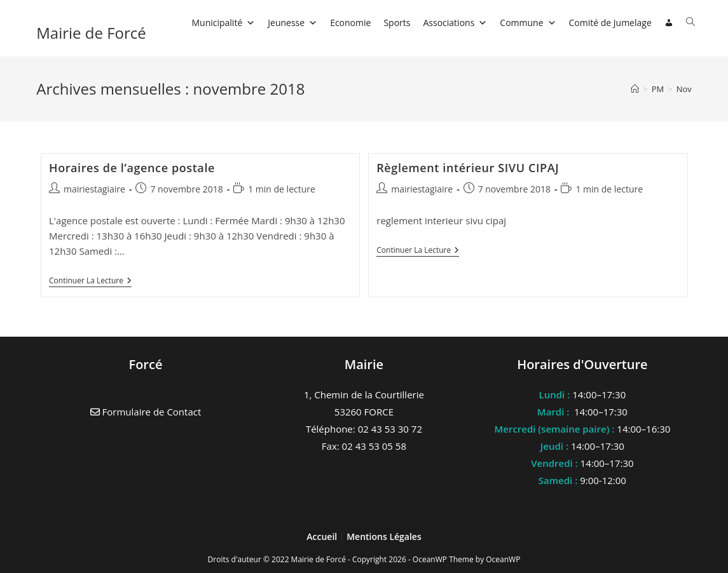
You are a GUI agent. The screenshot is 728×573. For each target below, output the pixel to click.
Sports (397, 23)
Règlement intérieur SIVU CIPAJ (468, 168)
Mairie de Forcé (91, 33)
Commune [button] (528, 23)
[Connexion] (669, 23)
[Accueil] (635, 89)
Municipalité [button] (223, 23)
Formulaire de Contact (146, 412)
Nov (684, 89)
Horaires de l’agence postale (132, 168)
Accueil (323, 536)
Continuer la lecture (90, 282)
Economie (350, 23)
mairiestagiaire (94, 189)
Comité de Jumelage (610, 23)
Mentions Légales (384, 536)
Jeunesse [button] (292, 23)
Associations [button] (455, 23)
